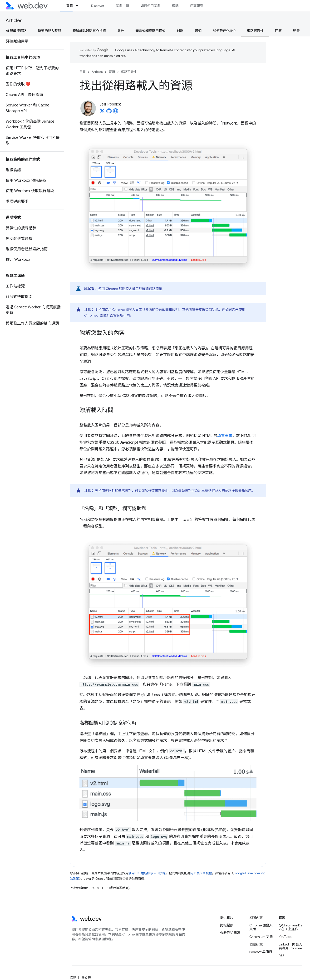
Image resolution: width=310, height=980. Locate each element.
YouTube (285, 937)
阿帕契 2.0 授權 (201, 873)
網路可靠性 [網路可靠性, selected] (255, 31)
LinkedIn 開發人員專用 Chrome (290, 946)
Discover (98, 6)
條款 (73, 977)
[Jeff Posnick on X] (102, 112)
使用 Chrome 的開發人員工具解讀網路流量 (130, 289)
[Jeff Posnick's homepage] (116, 112)
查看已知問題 (230, 933)
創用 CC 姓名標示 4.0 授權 (147, 873)
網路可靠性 (129, 72)
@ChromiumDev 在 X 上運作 (291, 927)
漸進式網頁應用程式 (150, 31)
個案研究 (197, 6)
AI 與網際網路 (16, 31)
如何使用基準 (150, 6)
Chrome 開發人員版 (261, 927)
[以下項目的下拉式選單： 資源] (79, 6)
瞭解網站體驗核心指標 (89, 31)
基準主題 (122, 6)
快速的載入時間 (49, 31)
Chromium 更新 (261, 937)
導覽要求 (225, 436)
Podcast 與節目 (261, 952)
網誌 (175, 6)
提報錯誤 (227, 925)
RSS (282, 956)
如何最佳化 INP (224, 31)
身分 (121, 31)
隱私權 (86, 977)
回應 (278, 31)
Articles (14, 21)
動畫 (296, 31)
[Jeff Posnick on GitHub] (109, 112)
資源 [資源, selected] (69, 6)
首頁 (83, 72)
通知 (198, 31)
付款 (180, 31)
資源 (112, 72)
